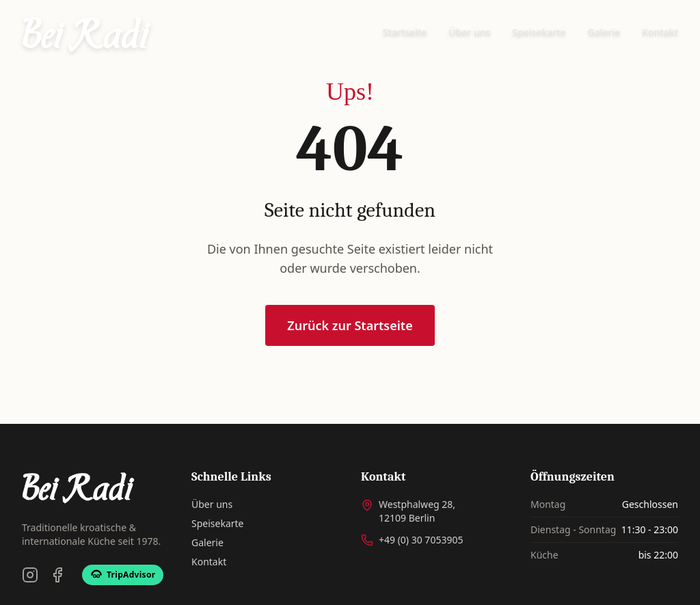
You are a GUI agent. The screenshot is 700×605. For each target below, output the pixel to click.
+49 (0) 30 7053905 (421, 540)
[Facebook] (57, 575)
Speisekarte (539, 32)
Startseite (405, 32)
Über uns (469, 32)
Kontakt (660, 32)
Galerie (604, 32)
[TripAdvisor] (123, 575)
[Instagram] (30, 575)
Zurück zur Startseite (350, 326)
